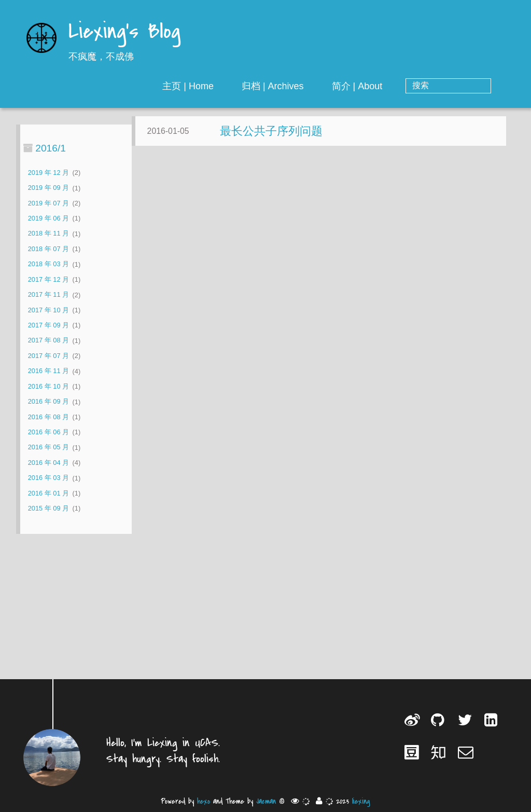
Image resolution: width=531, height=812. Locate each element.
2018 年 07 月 (48, 249)
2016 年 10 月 (48, 386)
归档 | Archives (314, 86)
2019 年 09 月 (48, 188)
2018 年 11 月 (48, 234)
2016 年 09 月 (48, 402)
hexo (204, 801)
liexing (361, 801)
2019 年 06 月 (48, 218)
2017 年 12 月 (48, 279)
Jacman (266, 801)
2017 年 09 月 (48, 325)
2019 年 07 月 (48, 203)
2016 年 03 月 (48, 478)
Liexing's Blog (124, 32)
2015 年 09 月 (48, 508)
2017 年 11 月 (48, 295)
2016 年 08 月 (48, 417)
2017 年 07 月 (48, 356)
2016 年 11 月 (48, 371)
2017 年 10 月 (48, 310)
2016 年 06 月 (48, 432)
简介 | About (399, 86)
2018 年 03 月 (48, 264)
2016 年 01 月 (48, 493)
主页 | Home (230, 86)
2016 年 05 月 (48, 448)
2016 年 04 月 (48, 463)
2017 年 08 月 (48, 341)
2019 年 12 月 (48, 173)
